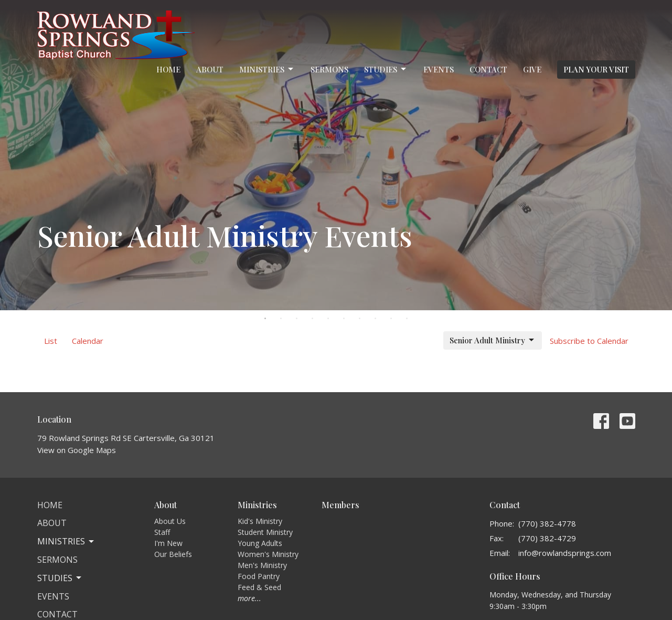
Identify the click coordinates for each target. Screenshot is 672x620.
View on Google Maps (77, 450)
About (210, 69)
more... (249, 598)
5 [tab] (328, 318)
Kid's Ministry (260, 521)
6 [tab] (344, 318)
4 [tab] (313, 318)
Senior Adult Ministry (493, 340)
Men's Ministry (262, 565)
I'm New (168, 543)
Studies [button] (60, 578)
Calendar (88, 341)
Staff (162, 532)
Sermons (329, 69)
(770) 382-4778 (547, 523)
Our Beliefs (173, 554)
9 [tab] (391, 318)
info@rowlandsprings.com (565, 553)
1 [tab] (265, 318)
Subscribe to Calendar (589, 341)
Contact (488, 69)
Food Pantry (259, 576)
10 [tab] (407, 318)
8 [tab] (376, 318)
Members (340, 505)
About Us (170, 521)
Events (439, 69)
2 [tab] (281, 318)
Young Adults (260, 543)
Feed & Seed (259, 587)
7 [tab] (360, 318)
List (51, 341)
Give (532, 69)
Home (168, 69)
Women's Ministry (268, 554)
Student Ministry (265, 532)
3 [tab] (297, 318)
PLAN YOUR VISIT (596, 69)
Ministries (267, 70)
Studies (386, 70)
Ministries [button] (66, 541)
